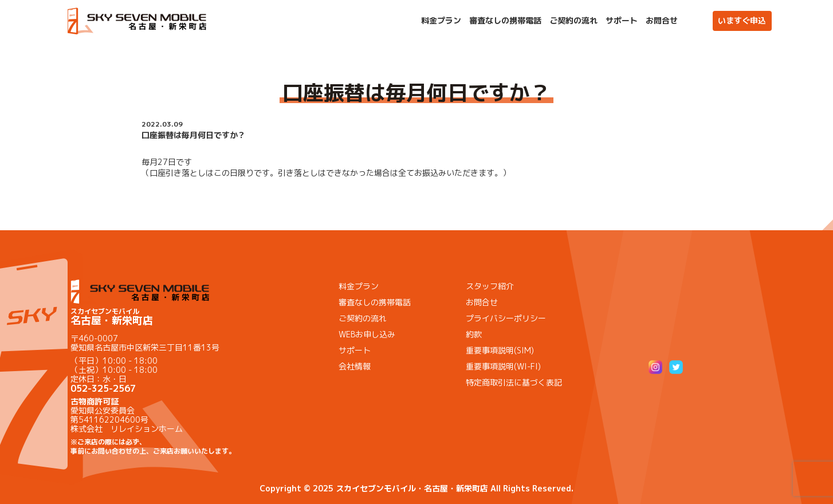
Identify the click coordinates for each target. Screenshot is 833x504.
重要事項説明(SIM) (500, 350)
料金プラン (441, 21)
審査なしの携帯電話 (505, 21)
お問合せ (662, 21)
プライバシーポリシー (506, 318)
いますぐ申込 (742, 20)
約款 (474, 334)
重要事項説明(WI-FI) (503, 366)
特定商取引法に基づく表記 (514, 382)
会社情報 (355, 366)
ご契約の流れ (573, 21)
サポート (622, 21)
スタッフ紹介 (490, 286)
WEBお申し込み (367, 334)
